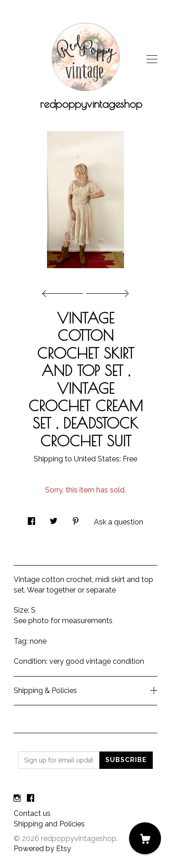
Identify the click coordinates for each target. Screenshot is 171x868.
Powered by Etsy (42, 849)
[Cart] (145, 838)
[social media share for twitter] (54, 519)
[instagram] (17, 798)
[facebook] (31, 798)
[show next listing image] (106, 291)
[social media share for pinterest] (76, 519)
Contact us (32, 813)
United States (97, 459)
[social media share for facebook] (31, 519)
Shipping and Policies (49, 824)
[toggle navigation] (152, 59)
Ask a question (119, 522)
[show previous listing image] (65, 291)
